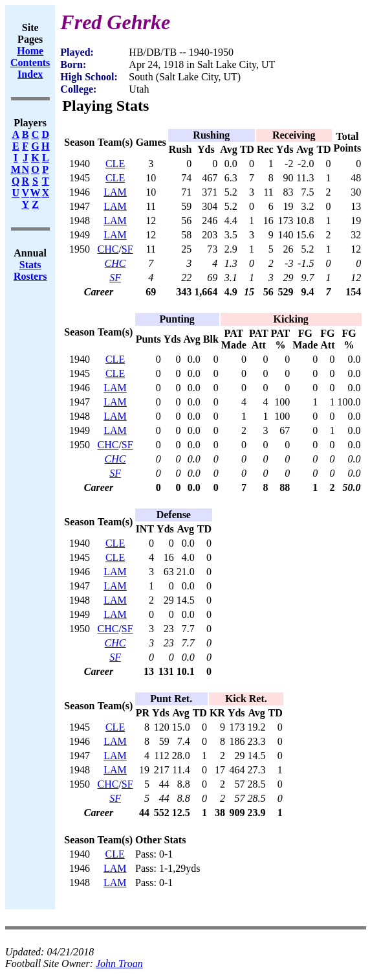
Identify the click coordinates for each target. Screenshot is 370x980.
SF (127, 249)
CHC (108, 249)
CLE (115, 164)
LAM (115, 192)
